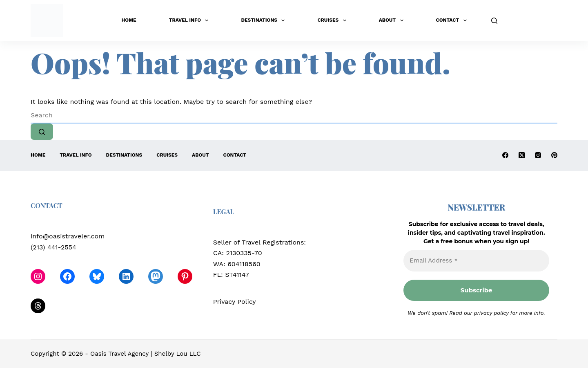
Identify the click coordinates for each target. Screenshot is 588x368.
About (393, 20)
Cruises (333, 20)
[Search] (494, 21)
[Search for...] (294, 115)
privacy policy (491, 313)
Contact (453, 20)
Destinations (264, 20)
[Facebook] (505, 155)
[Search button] (42, 132)
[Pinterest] (554, 155)
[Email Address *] (476, 261)
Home (129, 20)
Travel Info (190, 20)
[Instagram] (538, 155)
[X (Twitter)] (522, 155)
